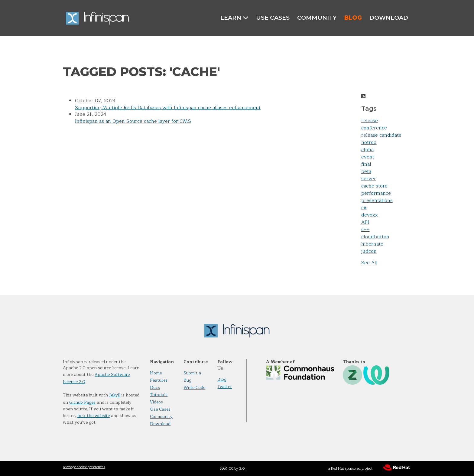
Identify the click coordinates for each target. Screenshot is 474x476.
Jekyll (115, 395)
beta (366, 171)
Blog (353, 18)
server (369, 179)
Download (389, 18)
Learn (234, 18)
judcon (369, 251)
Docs (155, 388)
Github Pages (82, 402)
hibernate (372, 244)
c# (364, 208)
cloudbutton (375, 237)
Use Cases (273, 18)
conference (374, 128)
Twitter (225, 387)
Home (156, 373)
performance (376, 193)
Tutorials (159, 395)
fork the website (94, 416)
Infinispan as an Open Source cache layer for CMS (133, 121)
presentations (377, 201)
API (365, 222)
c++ (365, 230)
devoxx (370, 215)
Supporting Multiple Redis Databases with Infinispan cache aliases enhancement (168, 108)
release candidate (381, 135)
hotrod (369, 142)
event (368, 157)
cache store (374, 186)
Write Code (194, 388)
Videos (156, 402)
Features (159, 380)
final (366, 164)
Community (317, 18)
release (370, 121)
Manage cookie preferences (84, 467)
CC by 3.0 (237, 468)
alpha (367, 150)
